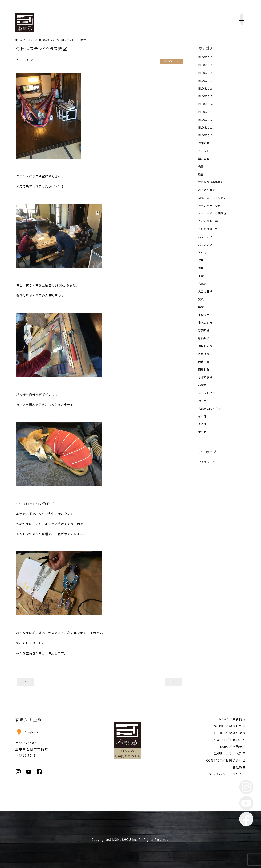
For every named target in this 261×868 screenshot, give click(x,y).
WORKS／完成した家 (230, 726)
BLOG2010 (206, 135)
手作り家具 (205, 377)
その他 (202, 416)
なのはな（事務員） (211, 182)
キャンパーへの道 (210, 205)
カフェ (202, 401)
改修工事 (204, 362)
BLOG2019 (206, 65)
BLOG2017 (206, 81)
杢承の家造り (207, 323)
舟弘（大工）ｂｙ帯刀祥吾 (215, 198)
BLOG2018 (206, 73)
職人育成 (204, 159)
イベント (204, 151)
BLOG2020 (206, 57)
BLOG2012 (206, 120)
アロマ (202, 252)
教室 (201, 166)
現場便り (204, 354)
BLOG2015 (206, 96)
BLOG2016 (206, 88)
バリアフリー (207, 237)
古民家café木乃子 (210, 408)
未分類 (202, 432)
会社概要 (239, 767)
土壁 (201, 276)
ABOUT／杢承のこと (230, 740)
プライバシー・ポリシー (227, 774)
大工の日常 (205, 291)
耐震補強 (204, 369)
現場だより (205, 346)
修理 (201, 260)
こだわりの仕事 (208, 221)
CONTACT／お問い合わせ (226, 760)
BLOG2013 (206, 112)
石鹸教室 (204, 385)
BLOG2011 (206, 127)
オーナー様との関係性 (212, 213)
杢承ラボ (204, 315)
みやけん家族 (207, 190)
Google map (27, 732)
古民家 (202, 284)
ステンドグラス (208, 393)
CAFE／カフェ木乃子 (230, 753)
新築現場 (204, 330)
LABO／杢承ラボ (233, 747)
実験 (201, 299)
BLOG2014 (206, 104)
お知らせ (204, 143)
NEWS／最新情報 (232, 719)
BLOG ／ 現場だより (230, 733)
